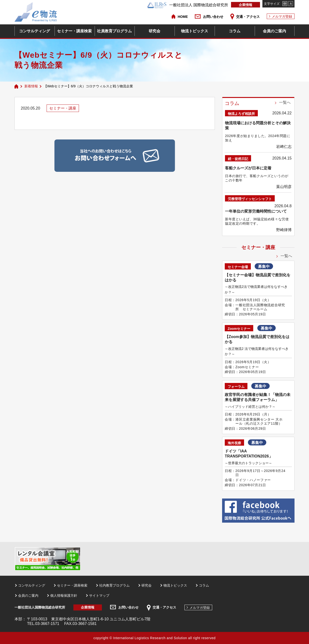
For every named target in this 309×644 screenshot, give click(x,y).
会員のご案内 (274, 31)
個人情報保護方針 (64, 596)
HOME (183, 17)
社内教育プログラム (114, 585)
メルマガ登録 (282, 16)
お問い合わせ (213, 17)
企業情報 (246, 5)
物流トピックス (195, 31)
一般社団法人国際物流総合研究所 (40, 607)
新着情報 (31, 86)
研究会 (154, 31)
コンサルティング (35, 31)
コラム (235, 31)
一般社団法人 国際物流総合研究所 (188, 5)
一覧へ (285, 102)
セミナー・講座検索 (74, 31)
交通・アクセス (248, 17)
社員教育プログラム (114, 31)
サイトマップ (99, 596)
